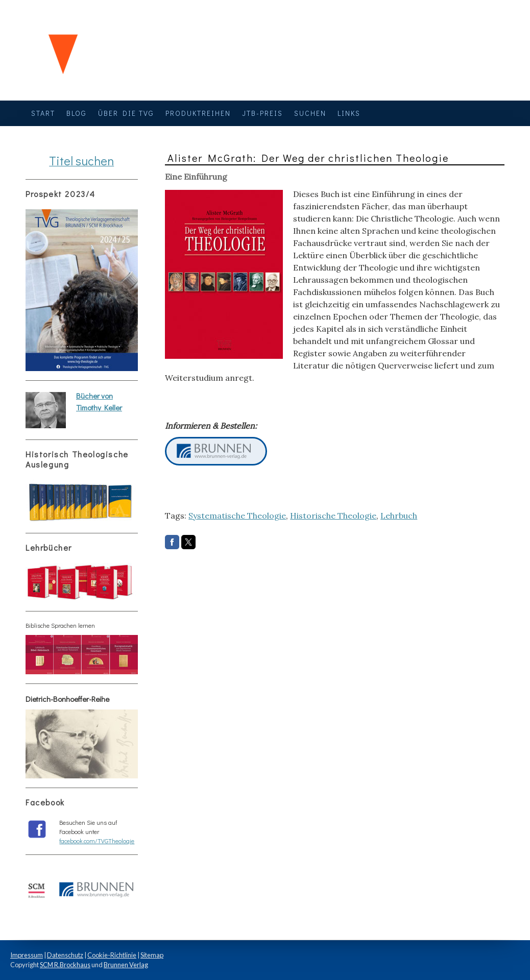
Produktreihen (198, 113)
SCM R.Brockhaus (65, 965)
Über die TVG (126, 113)
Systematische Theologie (237, 516)
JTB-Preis (262, 113)
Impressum (27, 955)
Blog (77, 113)
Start (43, 113)
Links (349, 113)
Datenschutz (65, 955)
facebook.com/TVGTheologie (97, 841)
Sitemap (152, 955)
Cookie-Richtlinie (112, 955)
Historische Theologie (333, 516)
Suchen (310, 113)
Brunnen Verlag (126, 965)
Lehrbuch (399, 516)
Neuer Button (216, 451)
